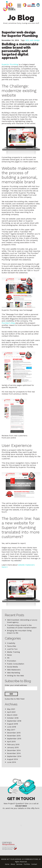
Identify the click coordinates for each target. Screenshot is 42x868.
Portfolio (27, 864)
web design (35, 40)
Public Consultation (16, 664)
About (13, 864)
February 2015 (13, 744)
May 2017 (11, 730)
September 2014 (14, 756)
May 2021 (11, 709)
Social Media (12, 667)
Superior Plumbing (10, 64)
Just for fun (12, 649)
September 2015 (14, 739)
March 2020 (12, 715)
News (9, 655)
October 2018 (13, 718)
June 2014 (12, 762)
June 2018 (11, 727)
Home (7, 864)
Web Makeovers (14, 670)
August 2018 (12, 724)
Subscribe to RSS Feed (15, 699)
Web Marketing (13, 673)
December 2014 (14, 750)
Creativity (11, 643)
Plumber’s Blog (8, 323)
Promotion (12, 661)
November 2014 (14, 753)
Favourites (12, 646)
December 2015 (14, 733)
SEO (27, 40)
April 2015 (11, 742)
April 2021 (11, 712)
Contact (34, 864)
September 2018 (14, 721)
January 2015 (13, 747)
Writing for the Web (15, 676)
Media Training (13, 652)
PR (8, 658)
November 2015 (14, 736)
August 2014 (12, 759)
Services (19, 864)
